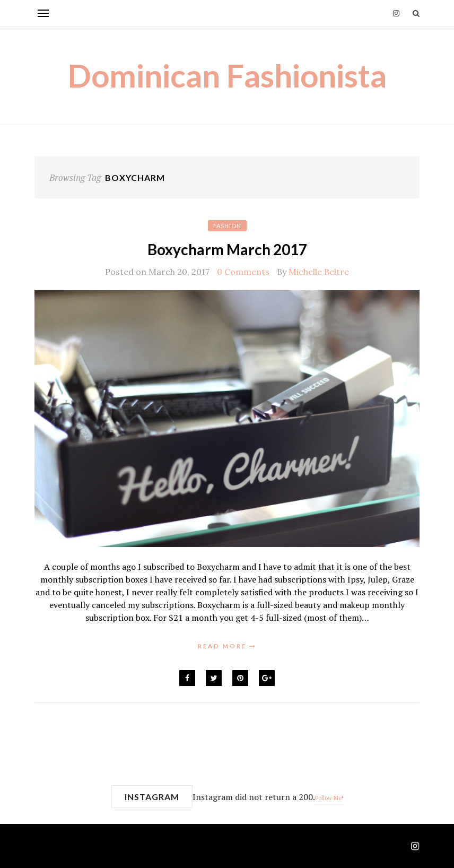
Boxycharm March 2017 (227, 249)
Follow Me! (329, 798)
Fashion (227, 226)
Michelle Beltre (319, 272)
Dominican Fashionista (227, 75)
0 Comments (243, 272)
